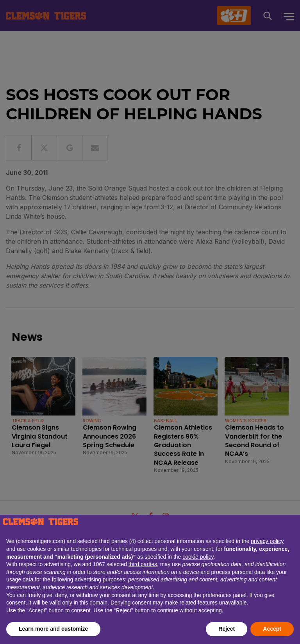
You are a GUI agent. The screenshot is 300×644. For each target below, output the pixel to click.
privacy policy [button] (267, 541)
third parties (143, 564)
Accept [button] (272, 629)
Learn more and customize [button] (53, 629)
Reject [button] (227, 629)
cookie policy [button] (198, 557)
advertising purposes (100, 579)
